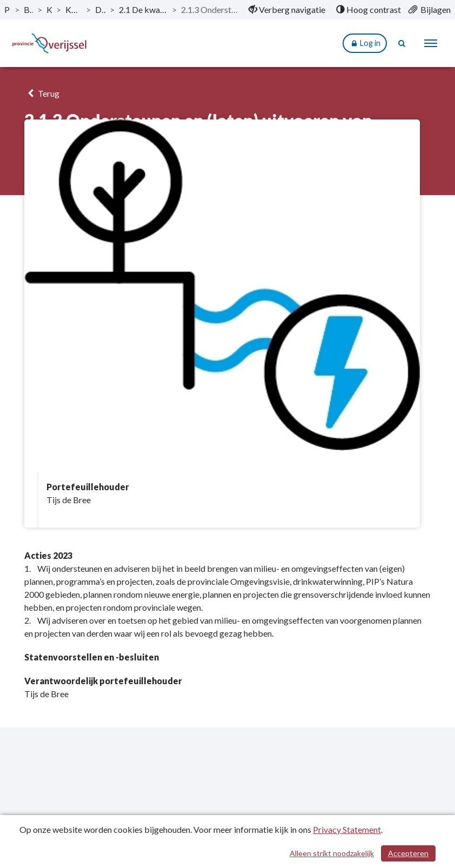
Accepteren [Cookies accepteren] (408, 853)
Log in (365, 44)
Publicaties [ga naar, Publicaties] (7, 9)
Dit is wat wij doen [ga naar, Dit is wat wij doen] (100, 9)
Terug (42, 93)
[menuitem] (287, 10)
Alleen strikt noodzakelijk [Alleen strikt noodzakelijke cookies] (332, 853)
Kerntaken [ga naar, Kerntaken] (49, 9)
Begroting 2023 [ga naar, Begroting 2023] (28, 9)
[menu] (431, 43)
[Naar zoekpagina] (402, 43)
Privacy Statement (347, 829)
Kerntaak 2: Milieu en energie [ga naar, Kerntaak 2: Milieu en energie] (73, 9)
